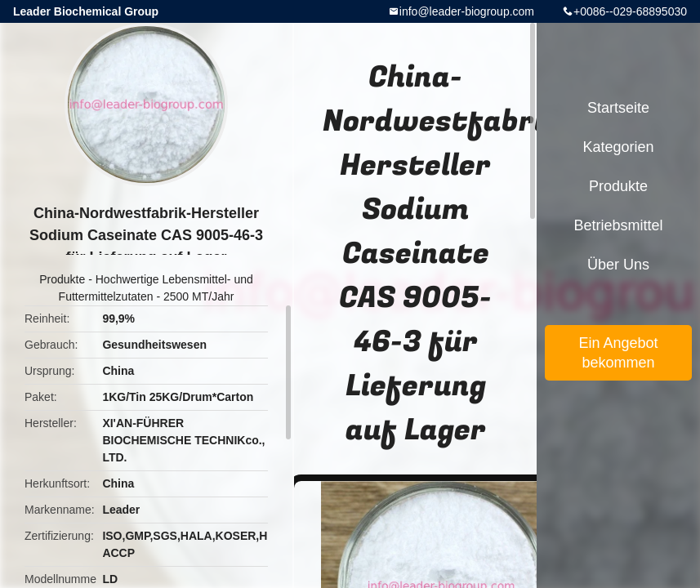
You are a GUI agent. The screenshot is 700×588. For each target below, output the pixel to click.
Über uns (618, 265)
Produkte (62, 279)
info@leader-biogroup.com (467, 11)
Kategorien (618, 147)
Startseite (618, 108)
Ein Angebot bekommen (618, 353)
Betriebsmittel (618, 225)
